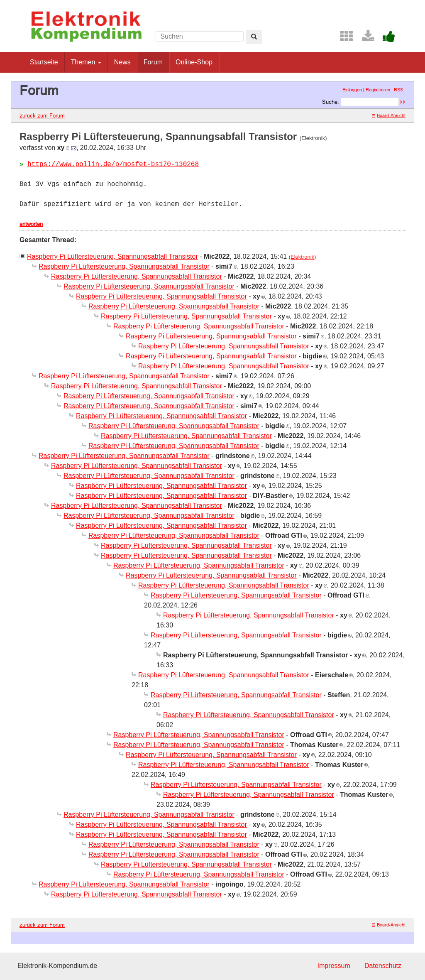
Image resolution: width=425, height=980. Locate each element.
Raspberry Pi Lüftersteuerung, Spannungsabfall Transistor (112, 256)
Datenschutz (383, 966)
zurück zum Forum (42, 115)
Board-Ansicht (389, 115)
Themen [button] (86, 62)
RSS (398, 90)
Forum (153, 62)
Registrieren (378, 90)
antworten (31, 224)
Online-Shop (194, 62)
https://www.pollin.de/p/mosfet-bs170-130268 (113, 164)
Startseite (44, 62)
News (122, 62)
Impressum (333, 966)
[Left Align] (254, 37)
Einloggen (352, 90)
